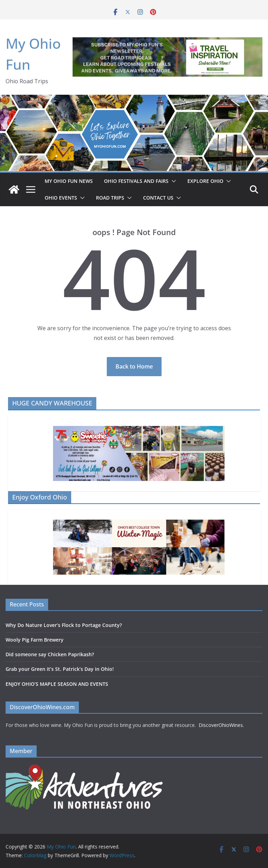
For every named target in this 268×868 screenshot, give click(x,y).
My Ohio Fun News (69, 181)
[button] (172, 181)
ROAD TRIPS (110, 198)
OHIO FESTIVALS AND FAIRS (136, 181)
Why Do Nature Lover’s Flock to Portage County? (64, 625)
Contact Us (158, 198)
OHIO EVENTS (61, 198)
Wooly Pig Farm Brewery (35, 640)
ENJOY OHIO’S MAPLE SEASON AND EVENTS (57, 684)
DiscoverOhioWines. (222, 725)
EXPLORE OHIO (205, 181)
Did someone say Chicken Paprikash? (50, 654)
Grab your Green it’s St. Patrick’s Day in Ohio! (60, 669)
